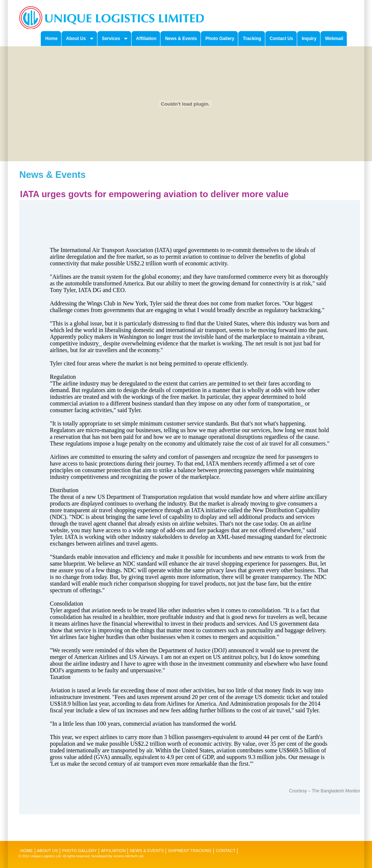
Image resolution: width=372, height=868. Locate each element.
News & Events (147, 851)
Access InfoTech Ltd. (129, 856)
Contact (225, 851)
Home (27, 851)
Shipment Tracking (190, 851)
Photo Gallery (79, 851)
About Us (48, 851)
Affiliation (113, 851)
